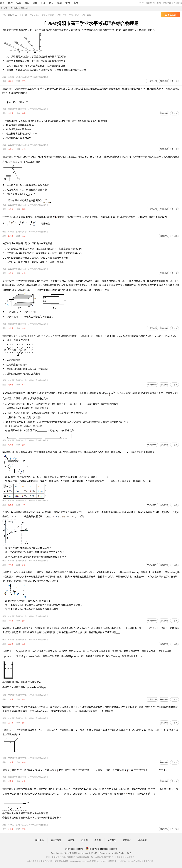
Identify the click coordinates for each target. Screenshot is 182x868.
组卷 (10, 3)
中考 (68, 3)
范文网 (84, 840)
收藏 (174, 81)
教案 (27, 3)
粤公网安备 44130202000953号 (101, 849)
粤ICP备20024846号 (74, 849)
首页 (2, 3)
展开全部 (152, 81)
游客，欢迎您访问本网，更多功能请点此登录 (161, 3)
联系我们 (127, 840)
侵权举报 (142, 840)
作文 (43, 3)
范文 (51, 3)
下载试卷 (170, 15)
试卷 (19, 3)
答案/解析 (164, 81)
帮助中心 (40, 840)
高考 (76, 3)
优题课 (71, 840)
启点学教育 (56, 840)
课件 (35, 3)
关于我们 (112, 840)
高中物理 (14, 8)
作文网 (98, 840)
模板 (59, 3)
